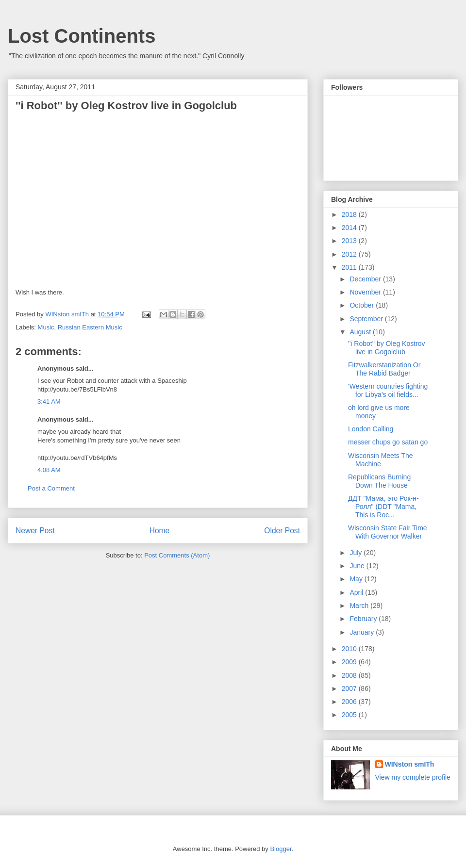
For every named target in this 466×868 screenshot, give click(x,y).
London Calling (371, 429)
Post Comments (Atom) (177, 555)
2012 (350, 254)
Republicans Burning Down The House (379, 481)
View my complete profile (413, 777)
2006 (350, 702)
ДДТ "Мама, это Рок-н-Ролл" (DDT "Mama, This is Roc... (383, 507)
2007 (350, 688)
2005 (350, 715)
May (357, 579)
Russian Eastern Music (90, 327)
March (360, 606)
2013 (350, 241)
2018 (350, 214)
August (361, 332)
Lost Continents (82, 36)
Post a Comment (51, 488)
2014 (350, 228)
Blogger (281, 849)
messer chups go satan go (388, 442)
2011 (350, 267)
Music (46, 327)
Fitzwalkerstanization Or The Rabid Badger (384, 369)
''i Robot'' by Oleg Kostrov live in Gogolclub (387, 348)
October (363, 305)
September (367, 319)
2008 (350, 675)
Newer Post (35, 531)
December (366, 279)
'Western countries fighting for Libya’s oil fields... (388, 390)
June (358, 566)
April (357, 592)
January (363, 632)
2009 (350, 662)
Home (160, 531)
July (357, 553)
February (364, 619)
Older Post (282, 531)
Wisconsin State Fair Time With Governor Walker (388, 532)
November (366, 292)
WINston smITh (410, 764)
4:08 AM (49, 470)
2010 (350, 649)
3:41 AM (49, 401)
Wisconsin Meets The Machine (381, 460)
